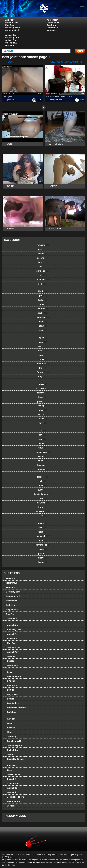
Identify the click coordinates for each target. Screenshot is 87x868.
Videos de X (11, 43)
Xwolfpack (52, 30)
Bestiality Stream (14, 759)
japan (43, 338)
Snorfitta (10, 728)
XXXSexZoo (11, 783)
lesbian (43, 393)
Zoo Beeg (10, 737)
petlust (43, 443)
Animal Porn (11, 40)
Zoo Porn (10, 20)
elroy (52, 100)
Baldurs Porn (12, 801)
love (43, 541)
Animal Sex (11, 35)
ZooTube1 (10, 656)
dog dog (51, 11)
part (43, 249)
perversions (43, 545)
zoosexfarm (43, 452)
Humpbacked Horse (15, 708)
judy (56, 100)
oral (43, 275)
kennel (43, 562)
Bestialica (10, 766)
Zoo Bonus (11, 665)
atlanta (43, 456)
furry (43, 423)
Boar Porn (10, 685)
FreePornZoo (12, 22)
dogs (43, 377)
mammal (43, 536)
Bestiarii (9, 699)
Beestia (9, 661)
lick (43, 528)
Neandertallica (12, 676)
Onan (8, 770)
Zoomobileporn (13, 746)
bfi (43, 267)
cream (43, 523)
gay (43, 435)
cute (43, 342)
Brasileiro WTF (12, 741)
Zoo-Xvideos (11, 703)
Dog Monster (53, 22)
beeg (43, 397)
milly (43, 481)
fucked (43, 372)
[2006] (43, 490)
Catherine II (52, 28)
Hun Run (10, 45)
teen (43, 346)
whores (43, 309)
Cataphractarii (12, 30)
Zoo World (10, 792)
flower (43, 507)
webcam (43, 245)
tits (43, 368)
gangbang (43, 317)
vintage (43, 469)
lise (43, 498)
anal (43, 485)
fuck (43, 351)
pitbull (43, 553)
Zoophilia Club (12, 648)
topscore (43, 477)
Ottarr (8, 723)
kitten (43, 326)
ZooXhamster (12, 775)
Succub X (10, 779)
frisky (43, 384)
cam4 (43, 359)
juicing (14, 100)
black (43, 291)
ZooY (8, 672)
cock (43, 313)
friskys (43, 558)
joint (9, 100)
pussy (43, 401)
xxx (43, 430)
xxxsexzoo (43, 388)
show (43, 461)
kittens (43, 254)
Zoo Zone (10, 25)
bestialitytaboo (43, 494)
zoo (43, 284)
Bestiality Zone (13, 28)
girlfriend (43, 271)
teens (43, 322)
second (43, 258)
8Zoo (8, 732)
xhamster (43, 280)
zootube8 (43, 364)
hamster (43, 465)
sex (43, 439)
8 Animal (10, 681)
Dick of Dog (11, 750)
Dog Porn (51, 25)
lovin (43, 549)
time (43, 262)
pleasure (43, 503)
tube (43, 410)
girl (43, 296)
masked (43, 414)
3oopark (9, 806)
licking (43, 406)
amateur (43, 511)
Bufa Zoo (10, 712)
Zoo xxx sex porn (14, 797)
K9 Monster (52, 20)
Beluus (9, 690)
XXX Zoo (10, 719)
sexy (43, 330)
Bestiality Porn (12, 38)
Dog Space (11, 694)
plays (43, 419)
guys (43, 448)
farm (43, 532)
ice (43, 516)
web (43, 355)
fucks (43, 300)
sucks (43, 304)
